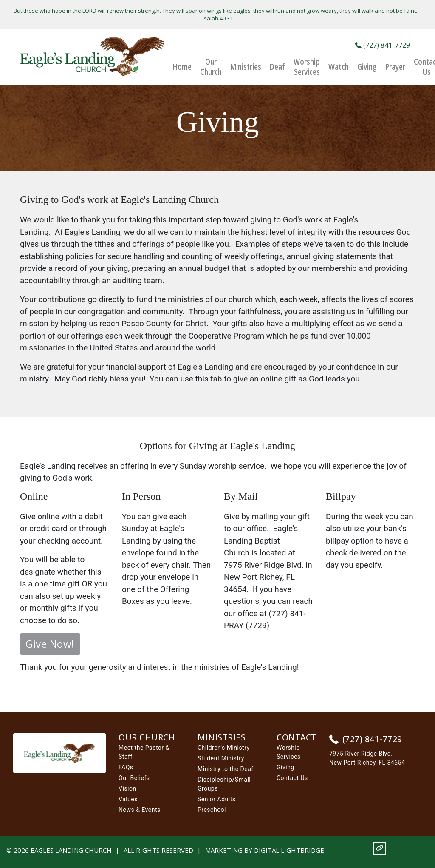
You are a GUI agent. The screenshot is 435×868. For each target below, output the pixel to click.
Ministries (246, 67)
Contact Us (292, 778)
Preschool (212, 810)
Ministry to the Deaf (226, 769)
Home (182, 67)
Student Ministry (221, 758)
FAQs (126, 767)
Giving (367, 67)
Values (128, 799)
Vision (127, 788)
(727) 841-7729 (383, 45)
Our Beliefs (134, 778)
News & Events (140, 810)
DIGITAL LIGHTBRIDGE (289, 850)
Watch (339, 67)
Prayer (395, 67)
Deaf (277, 67)
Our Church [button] (211, 67)
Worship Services (307, 67)
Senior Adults (217, 799)
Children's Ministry (224, 748)
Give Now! (50, 644)
